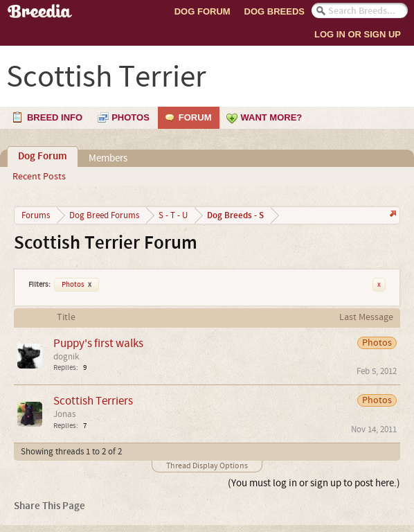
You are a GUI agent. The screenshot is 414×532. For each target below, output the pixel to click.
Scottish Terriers (93, 401)
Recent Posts (39, 177)
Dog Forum (202, 11)
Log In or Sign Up (358, 34)
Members (108, 158)
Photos (76, 285)
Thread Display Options (207, 466)
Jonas (64, 414)
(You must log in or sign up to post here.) (314, 483)
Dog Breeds (274, 11)
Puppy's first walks (98, 343)
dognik (66, 357)
